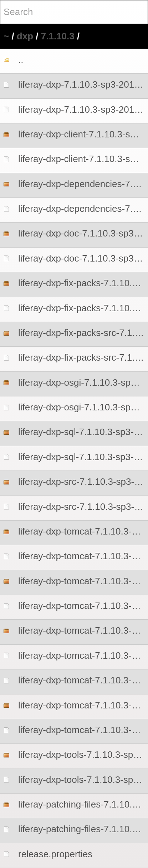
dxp (25, 36)
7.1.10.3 (58, 36)
